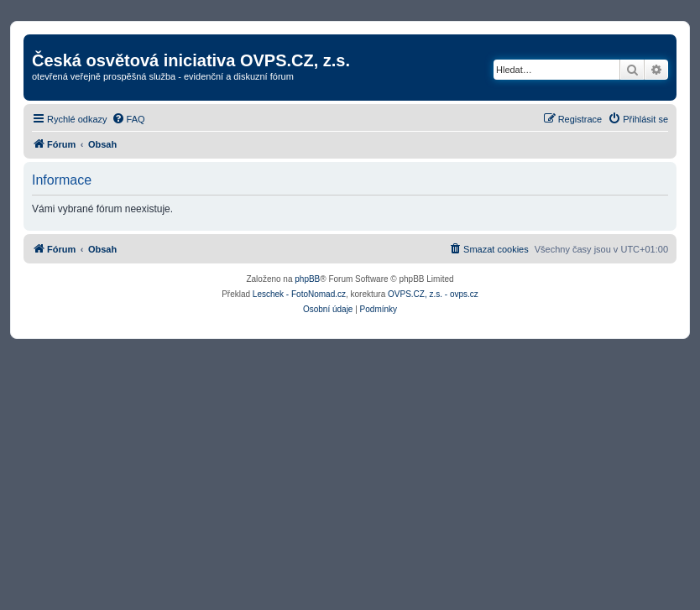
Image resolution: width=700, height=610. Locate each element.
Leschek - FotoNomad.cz (299, 294)
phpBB (307, 279)
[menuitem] (128, 119)
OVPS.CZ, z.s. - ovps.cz (433, 294)
